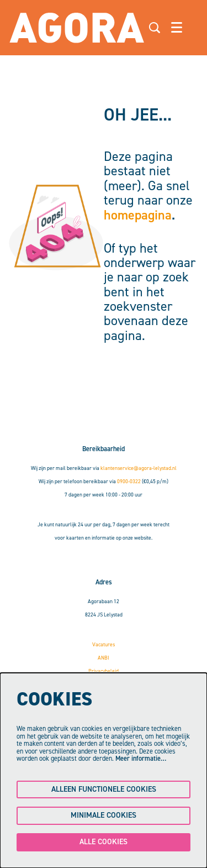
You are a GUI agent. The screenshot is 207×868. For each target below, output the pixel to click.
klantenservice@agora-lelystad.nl (139, 468)
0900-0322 (129, 481)
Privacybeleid (104, 671)
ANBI (104, 658)
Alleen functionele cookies (104, 789)
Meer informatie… (141, 759)
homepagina (138, 215)
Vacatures (104, 644)
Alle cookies (104, 842)
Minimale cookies (104, 815)
